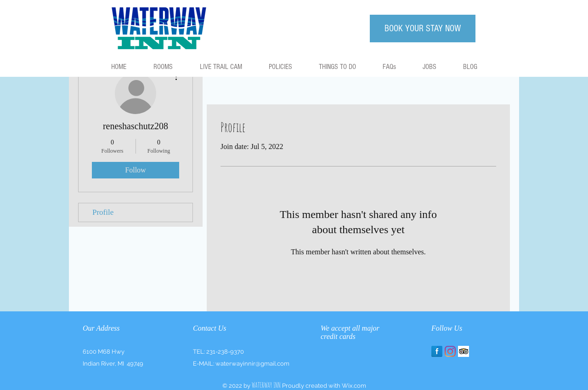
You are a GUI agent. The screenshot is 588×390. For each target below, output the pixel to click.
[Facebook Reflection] (437, 351)
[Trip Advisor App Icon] (464, 351)
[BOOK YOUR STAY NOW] (423, 29)
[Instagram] (450, 351)
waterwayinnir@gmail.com (252, 364)
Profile (103, 212)
